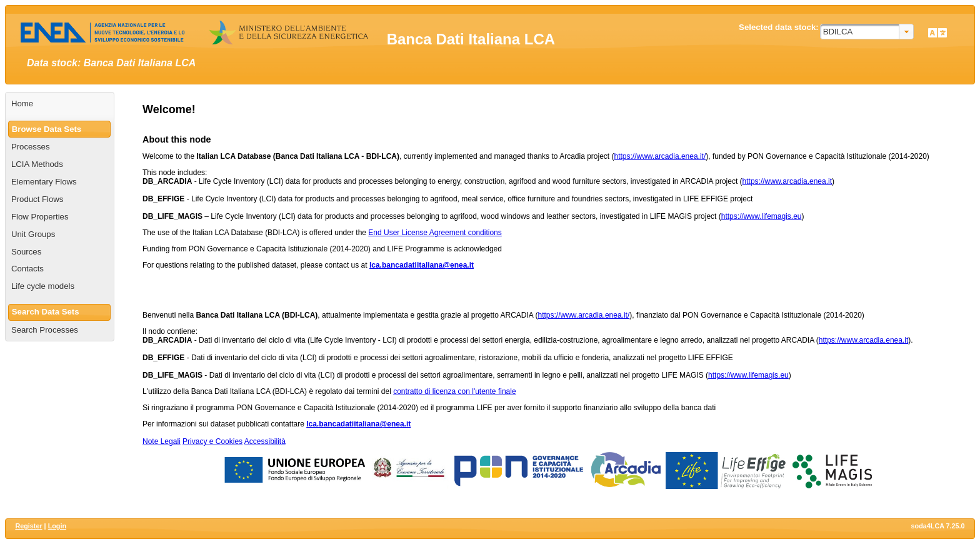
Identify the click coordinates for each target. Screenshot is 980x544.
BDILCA (838, 32)
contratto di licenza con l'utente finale (454, 391)
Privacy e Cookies (212, 441)
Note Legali (162, 441)
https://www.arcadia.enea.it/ (660, 156)
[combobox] (867, 32)
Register (28, 526)
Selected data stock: (779, 27)
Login (57, 526)
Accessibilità (265, 441)
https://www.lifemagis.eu (762, 216)
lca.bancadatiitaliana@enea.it (422, 265)
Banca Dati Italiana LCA (471, 39)
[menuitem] (60, 104)
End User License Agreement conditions (435, 233)
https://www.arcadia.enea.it (787, 181)
